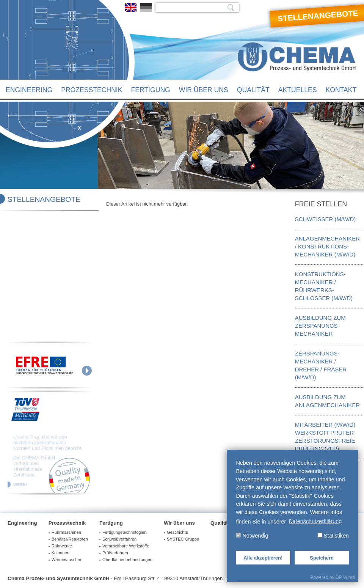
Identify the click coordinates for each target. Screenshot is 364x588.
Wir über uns (204, 90)
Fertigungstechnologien (124, 532)
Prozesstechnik (92, 90)
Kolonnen (60, 553)
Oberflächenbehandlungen (127, 560)
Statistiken (333, 536)
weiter (20, 484)
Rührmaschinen (66, 532)
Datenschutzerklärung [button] (315, 521)
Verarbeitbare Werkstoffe (126, 546)
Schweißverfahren (119, 539)
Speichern (322, 558)
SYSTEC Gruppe (183, 539)
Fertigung (150, 90)
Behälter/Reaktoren (70, 539)
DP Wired (345, 577)
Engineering (29, 90)
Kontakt (341, 90)
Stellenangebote (44, 199)
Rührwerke (62, 546)
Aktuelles (298, 90)
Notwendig (252, 536)
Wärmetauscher (67, 560)
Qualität (253, 90)
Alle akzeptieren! (263, 558)
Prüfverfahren (115, 553)
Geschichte (177, 532)
